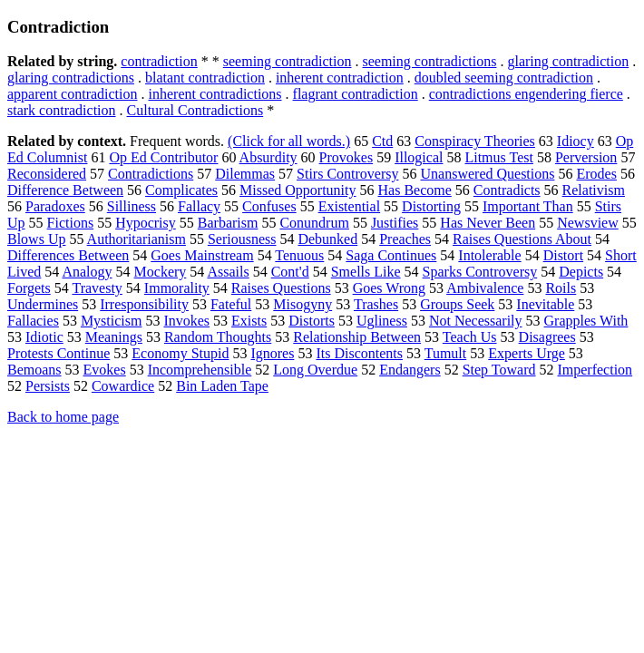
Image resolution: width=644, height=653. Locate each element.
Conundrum (314, 223)
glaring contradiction (568, 61)
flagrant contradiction (356, 94)
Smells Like (366, 272)
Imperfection (595, 370)
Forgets (29, 288)
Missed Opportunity (298, 190)
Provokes (346, 157)
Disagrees (547, 337)
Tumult (446, 353)
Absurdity (268, 157)
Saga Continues (391, 255)
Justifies (395, 223)
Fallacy (199, 206)
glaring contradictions (71, 78)
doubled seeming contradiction (504, 78)
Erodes (596, 174)
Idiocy (576, 141)
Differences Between (68, 255)
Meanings (114, 337)
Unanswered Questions (488, 174)
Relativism (594, 190)
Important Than (528, 206)
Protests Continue (59, 353)
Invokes (186, 321)
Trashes (376, 304)
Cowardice (123, 386)
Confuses (269, 206)
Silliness (132, 206)
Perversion (586, 157)
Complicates (181, 190)
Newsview (588, 223)
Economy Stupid (180, 353)
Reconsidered (47, 174)
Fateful (231, 304)
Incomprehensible (200, 370)
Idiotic (44, 337)
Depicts (581, 272)
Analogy (87, 272)
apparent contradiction (73, 94)
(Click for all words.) (289, 141)
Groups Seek (457, 304)
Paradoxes (55, 206)
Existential (349, 206)
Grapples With (586, 321)
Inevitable (545, 304)
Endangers (410, 370)
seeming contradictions (429, 61)
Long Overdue (315, 370)
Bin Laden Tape (222, 386)
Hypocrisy (146, 223)
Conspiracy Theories (475, 141)
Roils (561, 288)
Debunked (327, 239)
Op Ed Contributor (163, 157)
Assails (228, 272)
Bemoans (34, 370)
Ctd (382, 141)
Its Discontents (359, 353)
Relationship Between (357, 337)
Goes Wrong (389, 288)
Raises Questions (281, 288)
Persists (48, 386)
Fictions (71, 223)
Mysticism (112, 321)
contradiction (159, 61)
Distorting (431, 206)
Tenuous (299, 255)
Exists (249, 321)
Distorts (312, 321)
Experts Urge (527, 353)
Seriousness (242, 239)
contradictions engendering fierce (526, 94)
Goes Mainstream (202, 255)
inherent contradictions (215, 94)
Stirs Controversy (347, 174)
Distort (563, 255)
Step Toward (499, 370)
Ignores (272, 353)
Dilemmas (245, 174)
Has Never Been (488, 223)
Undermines (43, 304)
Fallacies (33, 321)
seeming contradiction (288, 61)
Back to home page (63, 417)
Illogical (419, 157)
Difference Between (65, 190)
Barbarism (228, 223)
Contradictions (151, 174)
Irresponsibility (144, 304)
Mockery (161, 272)
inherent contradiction (340, 78)
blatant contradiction (205, 78)
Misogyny (302, 304)
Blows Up (36, 239)
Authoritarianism (137, 239)
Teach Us (470, 337)
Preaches (405, 239)
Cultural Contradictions (195, 110)
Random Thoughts (218, 337)
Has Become (415, 190)
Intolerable (489, 255)
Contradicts (507, 190)
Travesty (97, 288)
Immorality (177, 288)
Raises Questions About (522, 239)
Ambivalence (485, 288)
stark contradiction (62, 110)
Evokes (105, 370)
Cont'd (290, 272)
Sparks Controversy (480, 272)
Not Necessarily (476, 321)
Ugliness (382, 321)
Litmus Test (498, 157)
